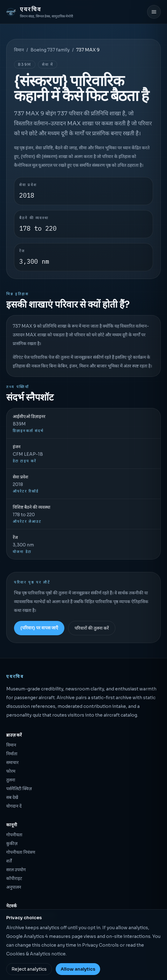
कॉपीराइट (14, 878)
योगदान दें (14, 806)
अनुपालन (14, 887)
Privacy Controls (100, 945)
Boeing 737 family (50, 50)
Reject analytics (29, 969)
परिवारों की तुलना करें (92, 628)
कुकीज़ (12, 843)
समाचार (12, 762)
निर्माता (12, 754)
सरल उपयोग (16, 870)
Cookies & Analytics (28, 954)
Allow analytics (78, 969)
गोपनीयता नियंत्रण (21, 852)
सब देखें (12, 797)
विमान (19, 50)
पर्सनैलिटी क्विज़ (19, 789)
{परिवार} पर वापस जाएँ (39, 628)
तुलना (11, 780)
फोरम (11, 771)
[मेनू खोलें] (154, 12)
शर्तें (9, 861)
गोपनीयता (14, 835)
